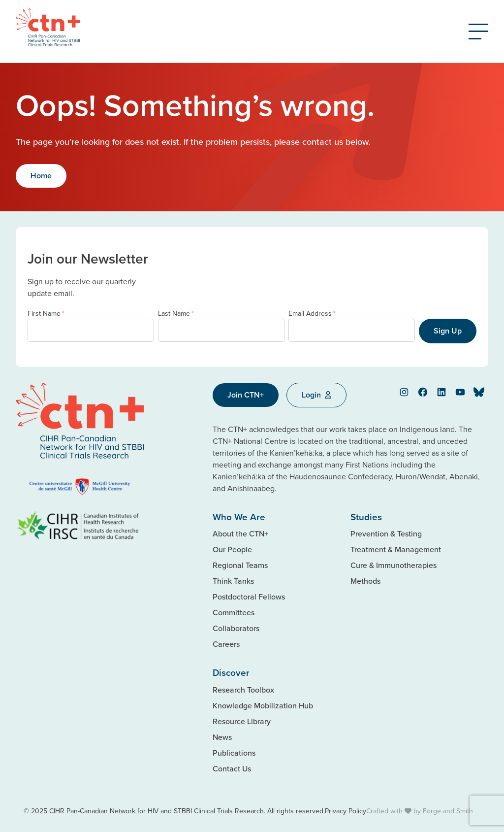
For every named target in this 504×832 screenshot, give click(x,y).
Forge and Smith (448, 811)
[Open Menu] (478, 32)
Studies (366, 517)
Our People (232, 549)
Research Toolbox (243, 690)
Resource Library (242, 721)
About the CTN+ (240, 533)
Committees (234, 612)
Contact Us (232, 768)
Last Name (176, 314)
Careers (226, 644)
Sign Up (448, 331)
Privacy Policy (346, 811)
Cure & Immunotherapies (394, 565)
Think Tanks (233, 581)
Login (316, 395)
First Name (46, 314)
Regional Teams (240, 565)
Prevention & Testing (386, 533)
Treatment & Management (396, 549)
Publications (234, 753)
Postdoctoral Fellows (249, 597)
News (222, 737)
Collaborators (236, 628)
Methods (365, 581)
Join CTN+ (246, 395)
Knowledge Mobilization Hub (263, 705)
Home (41, 176)
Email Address (312, 314)
